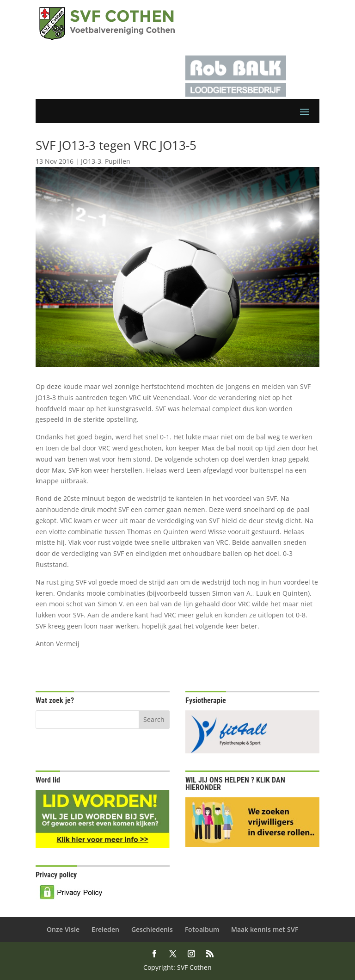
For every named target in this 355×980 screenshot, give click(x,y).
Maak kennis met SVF (265, 929)
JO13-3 (91, 161)
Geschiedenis (152, 929)
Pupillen (118, 161)
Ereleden (105, 929)
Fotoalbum (202, 929)
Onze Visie (63, 929)
